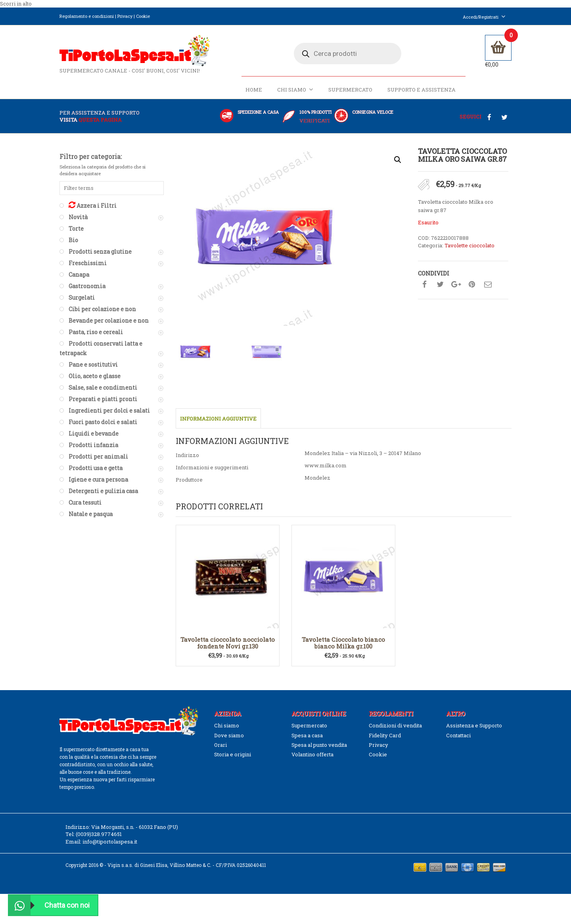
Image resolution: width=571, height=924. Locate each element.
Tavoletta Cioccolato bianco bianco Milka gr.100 (343, 643)
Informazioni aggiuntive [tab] (218, 419)
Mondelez (317, 478)
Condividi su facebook (424, 285)
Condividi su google (456, 285)
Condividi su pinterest (472, 285)
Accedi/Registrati (484, 17)
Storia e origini (233, 754)
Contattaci (458, 735)
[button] (398, 160)
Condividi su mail (488, 285)
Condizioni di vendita (395, 725)
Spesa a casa (307, 735)
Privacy (125, 16)
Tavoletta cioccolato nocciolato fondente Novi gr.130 (228, 643)
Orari (220, 745)
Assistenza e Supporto (474, 725)
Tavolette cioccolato (469, 245)
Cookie (143, 16)
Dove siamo (229, 735)
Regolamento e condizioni (87, 16)
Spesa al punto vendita (319, 745)
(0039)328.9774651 (99, 834)
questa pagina (100, 120)
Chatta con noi (49, 905)
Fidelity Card (385, 735)
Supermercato (350, 90)
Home (254, 90)
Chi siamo (295, 90)
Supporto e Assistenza (422, 90)
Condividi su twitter (440, 285)
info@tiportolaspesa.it (110, 842)
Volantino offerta (312, 754)
